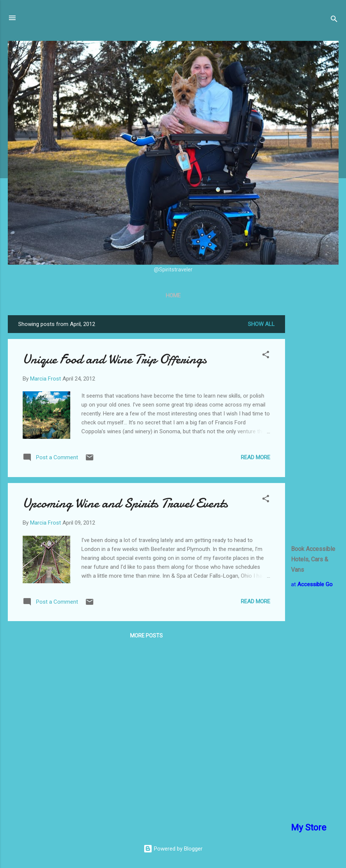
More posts (146, 636)
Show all (261, 324)
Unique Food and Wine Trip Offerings (115, 359)
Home (173, 296)
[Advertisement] (315, 427)
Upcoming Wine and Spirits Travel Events (125, 503)
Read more (256, 457)
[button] (266, 356)
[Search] (334, 20)
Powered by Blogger (173, 849)
